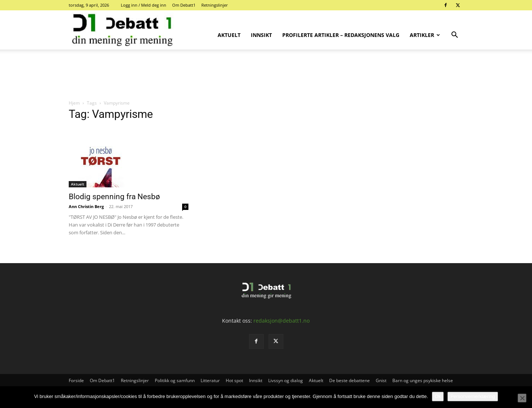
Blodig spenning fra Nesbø (114, 197)
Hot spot (234, 380)
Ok (438, 396)
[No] (522, 398)
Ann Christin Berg (86, 206)
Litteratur (210, 380)
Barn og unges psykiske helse (423, 380)
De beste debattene (349, 380)
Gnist (381, 380)
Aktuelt (229, 35)
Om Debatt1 (184, 5)
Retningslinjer (215, 5)
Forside (76, 380)
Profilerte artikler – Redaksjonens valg (341, 35)
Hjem (74, 103)
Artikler (425, 35)
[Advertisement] (266, 75)
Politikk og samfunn (175, 380)
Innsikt (261, 35)
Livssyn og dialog (286, 380)
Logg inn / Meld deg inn (144, 5)
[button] (454, 36)
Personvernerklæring (473, 396)
